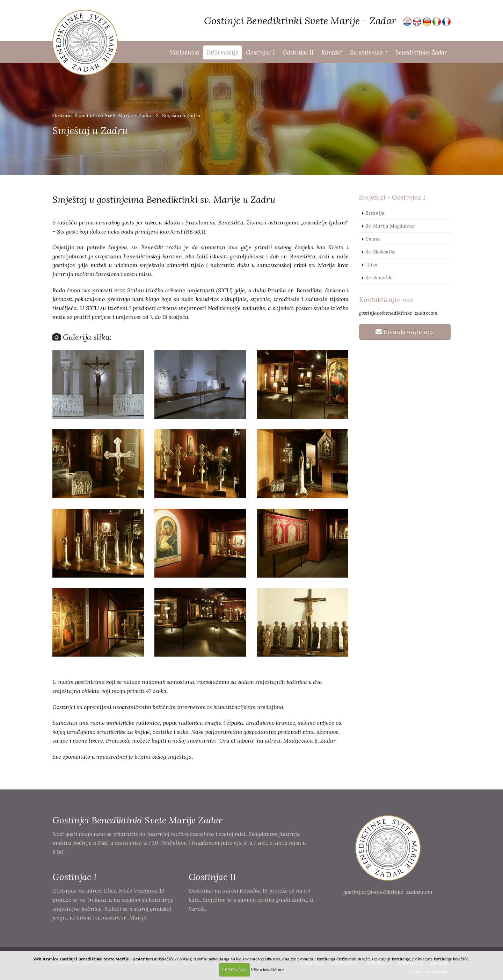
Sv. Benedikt (379, 278)
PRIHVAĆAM (234, 970)
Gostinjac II (298, 52)
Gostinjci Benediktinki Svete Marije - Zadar (102, 115)
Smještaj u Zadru (181, 115)
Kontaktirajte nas (386, 299)
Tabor (372, 265)
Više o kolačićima (267, 970)
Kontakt (332, 52)
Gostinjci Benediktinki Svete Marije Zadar (137, 820)
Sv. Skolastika (381, 252)
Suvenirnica (366, 52)
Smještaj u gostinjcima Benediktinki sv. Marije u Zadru (164, 199)
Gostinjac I (260, 52)
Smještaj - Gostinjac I (392, 197)
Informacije (223, 52)
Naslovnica (184, 52)
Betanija (375, 213)
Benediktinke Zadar (421, 52)
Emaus (373, 239)
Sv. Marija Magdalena (390, 226)
